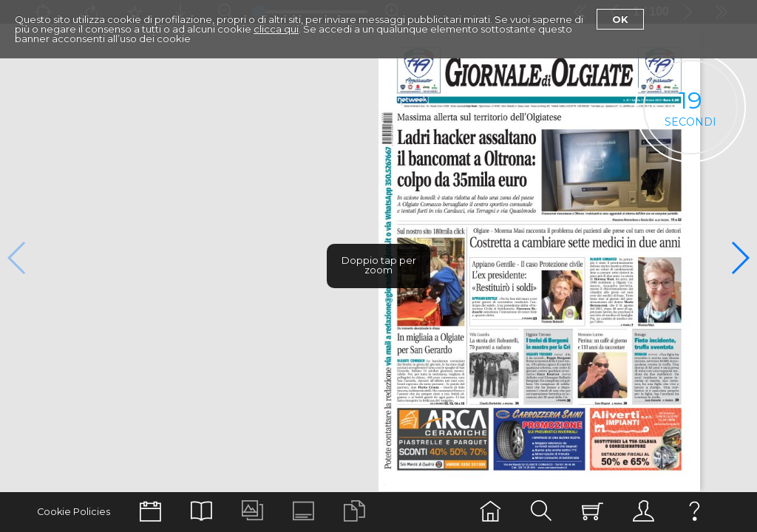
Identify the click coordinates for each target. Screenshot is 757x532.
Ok (620, 19)
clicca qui (276, 29)
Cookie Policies (74, 512)
